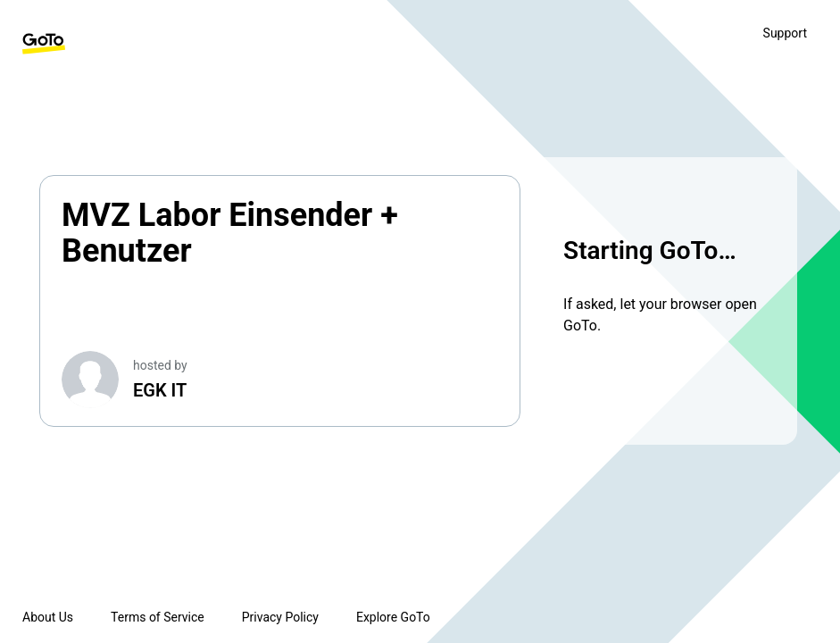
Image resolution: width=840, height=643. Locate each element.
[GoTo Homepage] (44, 44)
